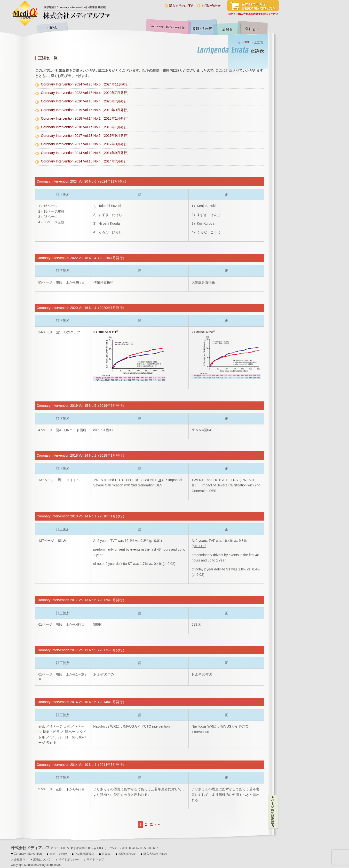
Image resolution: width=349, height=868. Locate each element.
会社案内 (256, 28)
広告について (42, 860)
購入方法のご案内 (182, 6)
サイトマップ (95, 860)
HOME (52, 28)
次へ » (155, 824)
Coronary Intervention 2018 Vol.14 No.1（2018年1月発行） (86, 118)
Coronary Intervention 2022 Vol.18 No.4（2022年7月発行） (86, 93)
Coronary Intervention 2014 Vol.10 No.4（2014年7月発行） (86, 161)
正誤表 (228, 28)
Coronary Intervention (167, 28)
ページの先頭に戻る (273, 812)
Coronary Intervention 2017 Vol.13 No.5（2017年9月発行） (86, 136)
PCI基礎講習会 (84, 854)
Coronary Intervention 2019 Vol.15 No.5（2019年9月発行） (86, 110)
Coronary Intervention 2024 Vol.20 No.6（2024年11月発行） (87, 84)
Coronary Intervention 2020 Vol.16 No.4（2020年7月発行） (86, 101)
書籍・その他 (202, 28)
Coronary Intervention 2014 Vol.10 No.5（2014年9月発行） (86, 153)
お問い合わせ (211, 6)
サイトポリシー (69, 860)
